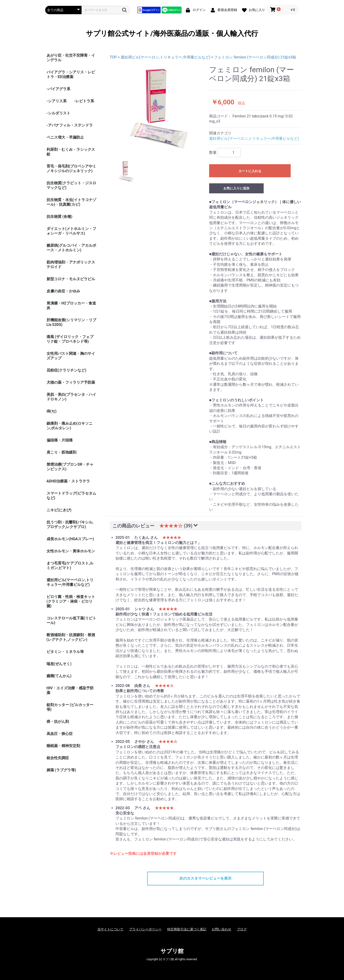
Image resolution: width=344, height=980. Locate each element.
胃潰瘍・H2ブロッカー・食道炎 (71, 306)
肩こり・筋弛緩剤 (61, 452)
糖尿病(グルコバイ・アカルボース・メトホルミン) (72, 248)
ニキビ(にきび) (59, 510)
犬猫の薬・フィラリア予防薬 (71, 382)
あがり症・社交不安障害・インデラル (71, 58)
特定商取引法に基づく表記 (187, 929)
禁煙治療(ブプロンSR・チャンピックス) (70, 467)
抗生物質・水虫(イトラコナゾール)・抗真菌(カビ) (72, 202)
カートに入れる (250, 171)
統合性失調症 (58, 758)
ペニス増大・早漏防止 (65, 137)
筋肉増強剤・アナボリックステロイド (71, 265)
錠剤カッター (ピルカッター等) (70, 707)
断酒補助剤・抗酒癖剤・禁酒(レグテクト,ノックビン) (71, 637)
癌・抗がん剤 (58, 722)
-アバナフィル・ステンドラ (70, 125)
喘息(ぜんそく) (59, 664)
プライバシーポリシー (145, 929)
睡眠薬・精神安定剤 (63, 746)
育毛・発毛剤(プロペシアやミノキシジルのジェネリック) (72, 169)
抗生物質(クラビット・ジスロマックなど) (72, 185)
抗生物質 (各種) (60, 217)
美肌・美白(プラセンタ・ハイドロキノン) (72, 397)
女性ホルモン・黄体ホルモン (71, 551)
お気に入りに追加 (236, 188)
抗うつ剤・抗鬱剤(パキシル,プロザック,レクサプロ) (70, 524)
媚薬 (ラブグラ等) (61, 770)
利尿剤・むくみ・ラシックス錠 (71, 152)
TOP (113, 57)
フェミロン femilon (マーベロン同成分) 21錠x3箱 (255, 57)
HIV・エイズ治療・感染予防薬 (70, 690)
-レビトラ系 (84, 101)
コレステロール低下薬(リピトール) (72, 620)
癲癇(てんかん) (59, 676)
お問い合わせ (221, 929)
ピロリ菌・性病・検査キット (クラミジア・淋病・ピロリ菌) (71, 601)
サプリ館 (172, 951)
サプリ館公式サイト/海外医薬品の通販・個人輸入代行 (172, 33)
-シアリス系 (57, 101)
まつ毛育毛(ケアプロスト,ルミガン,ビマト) (70, 565)
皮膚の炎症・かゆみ (63, 291)
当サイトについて (110, 929)
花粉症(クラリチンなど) (66, 370)
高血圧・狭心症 (60, 734)
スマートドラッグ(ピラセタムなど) (72, 496)
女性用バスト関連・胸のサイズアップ (71, 356)
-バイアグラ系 (58, 89)
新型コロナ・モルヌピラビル (71, 279)
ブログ (242, 929)
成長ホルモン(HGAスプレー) (70, 539)
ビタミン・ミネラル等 (65, 652)
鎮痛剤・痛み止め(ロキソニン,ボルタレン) (70, 426)
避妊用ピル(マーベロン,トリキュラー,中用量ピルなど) (70, 582)
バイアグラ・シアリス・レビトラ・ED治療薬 (71, 74)
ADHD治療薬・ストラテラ (68, 481)
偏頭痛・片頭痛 (60, 440)
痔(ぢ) (52, 411)
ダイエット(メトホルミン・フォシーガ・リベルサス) (72, 231)
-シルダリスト (58, 113)
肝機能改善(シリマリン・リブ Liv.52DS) (72, 322)
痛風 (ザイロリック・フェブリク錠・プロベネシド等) (70, 339)
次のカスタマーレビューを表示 (205, 878)
